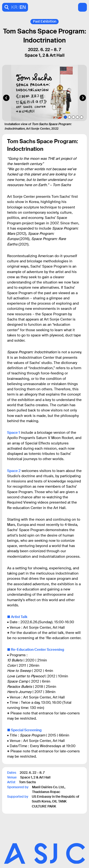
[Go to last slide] (6, 98)
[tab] (65, 117)
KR (14, 7)
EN (23, 7)
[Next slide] (83, 98)
